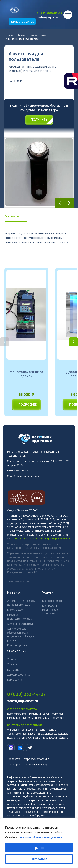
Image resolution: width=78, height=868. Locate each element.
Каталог (14, 592)
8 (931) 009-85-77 (50, 13)
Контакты (13, 670)
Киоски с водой (16, 610)
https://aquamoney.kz (36, 759)
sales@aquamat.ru (50, 17)
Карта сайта (15, 680)
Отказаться (39, 859)
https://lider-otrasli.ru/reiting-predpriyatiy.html (43, 538)
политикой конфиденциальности (43, 837)
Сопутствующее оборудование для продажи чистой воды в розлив (21, 634)
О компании (17, 651)
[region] (39, 843)
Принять (39, 848)
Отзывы (12, 664)
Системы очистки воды (21, 624)
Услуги (48, 592)
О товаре (12, 216)
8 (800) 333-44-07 (26, 694)
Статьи (12, 659)
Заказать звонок (22, 22)
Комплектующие (17, 645)
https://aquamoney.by (34, 764)
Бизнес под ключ (52, 601)
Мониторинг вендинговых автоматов (50, 610)
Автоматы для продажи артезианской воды (21, 603)
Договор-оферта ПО (19, 675)
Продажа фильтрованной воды (20, 617)
